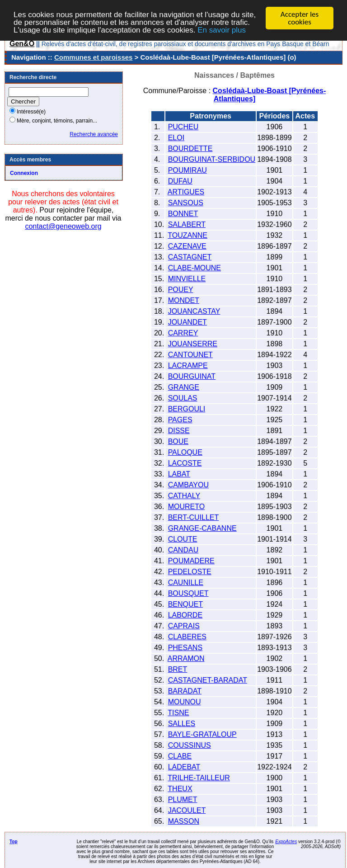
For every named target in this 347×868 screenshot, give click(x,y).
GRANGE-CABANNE (202, 528)
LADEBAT (184, 767)
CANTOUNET (190, 355)
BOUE (178, 441)
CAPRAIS (184, 626)
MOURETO (186, 507)
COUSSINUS (190, 745)
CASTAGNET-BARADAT (208, 680)
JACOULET (187, 810)
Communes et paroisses (93, 57)
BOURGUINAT (192, 376)
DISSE (179, 431)
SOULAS (183, 398)
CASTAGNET (190, 257)
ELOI (176, 138)
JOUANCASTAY (194, 311)
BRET (178, 669)
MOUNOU (185, 702)
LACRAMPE (188, 366)
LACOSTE (185, 463)
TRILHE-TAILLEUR (199, 778)
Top (14, 842)
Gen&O (22, 44)
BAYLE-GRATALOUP (202, 734)
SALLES (182, 724)
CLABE (180, 756)
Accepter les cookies (300, 18)
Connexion (24, 173)
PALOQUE (185, 452)
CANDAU (183, 550)
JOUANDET (188, 322)
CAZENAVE (187, 246)
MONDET (184, 300)
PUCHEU (183, 127)
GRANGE (184, 387)
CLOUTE (183, 539)
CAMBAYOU (188, 485)
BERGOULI (187, 409)
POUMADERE (191, 561)
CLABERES (187, 637)
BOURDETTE (190, 149)
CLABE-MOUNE (195, 268)
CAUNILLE (186, 583)
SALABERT (187, 224)
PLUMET (183, 800)
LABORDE (185, 615)
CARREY (183, 333)
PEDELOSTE (190, 572)
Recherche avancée (94, 134)
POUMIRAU (188, 170)
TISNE (178, 713)
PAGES (180, 420)
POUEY (181, 290)
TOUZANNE (188, 235)
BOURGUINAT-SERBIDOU (212, 159)
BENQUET (185, 604)
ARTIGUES (186, 192)
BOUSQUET (188, 593)
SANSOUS (186, 203)
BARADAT (185, 691)
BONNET (183, 214)
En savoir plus (222, 30)
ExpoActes (286, 842)
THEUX (180, 789)
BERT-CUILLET (194, 517)
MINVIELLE (187, 279)
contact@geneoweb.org (63, 226)
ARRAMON (186, 658)
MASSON (184, 821)
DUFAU (180, 181)
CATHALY (184, 496)
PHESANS (185, 648)
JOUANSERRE (193, 344)
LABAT (179, 474)
